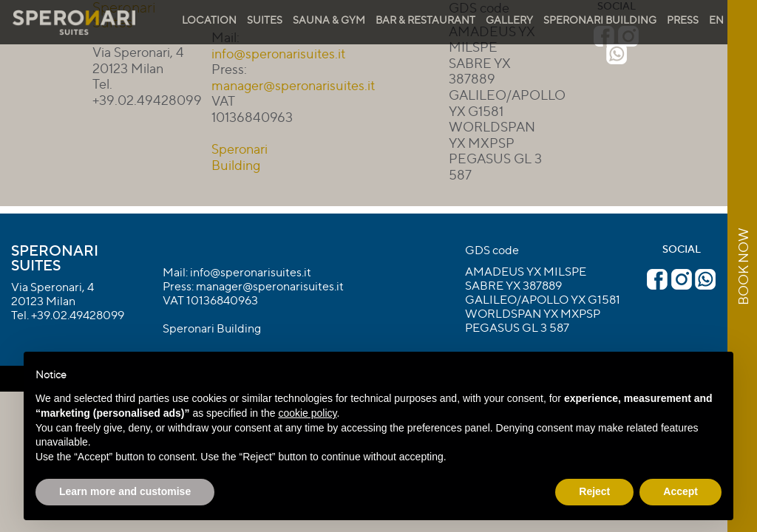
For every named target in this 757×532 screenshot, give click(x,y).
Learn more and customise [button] (125, 491)
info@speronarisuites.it (251, 272)
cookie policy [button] (307, 413)
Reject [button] (594, 491)
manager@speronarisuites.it (293, 85)
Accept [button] (680, 491)
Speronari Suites (55, 258)
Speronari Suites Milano (74, 23)
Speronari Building (240, 157)
